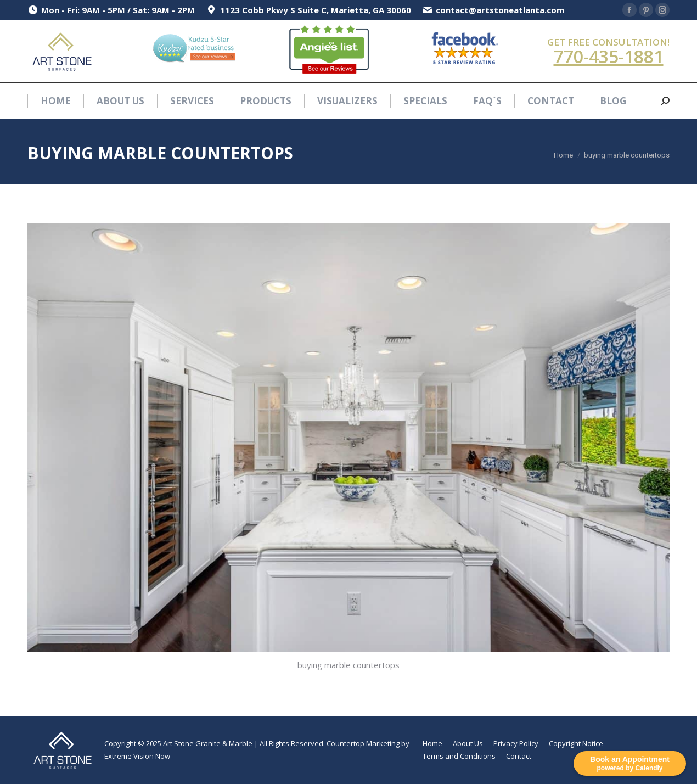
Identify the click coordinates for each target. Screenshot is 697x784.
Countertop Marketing (363, 743)
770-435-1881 (609, 56)
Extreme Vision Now (137, 756)
